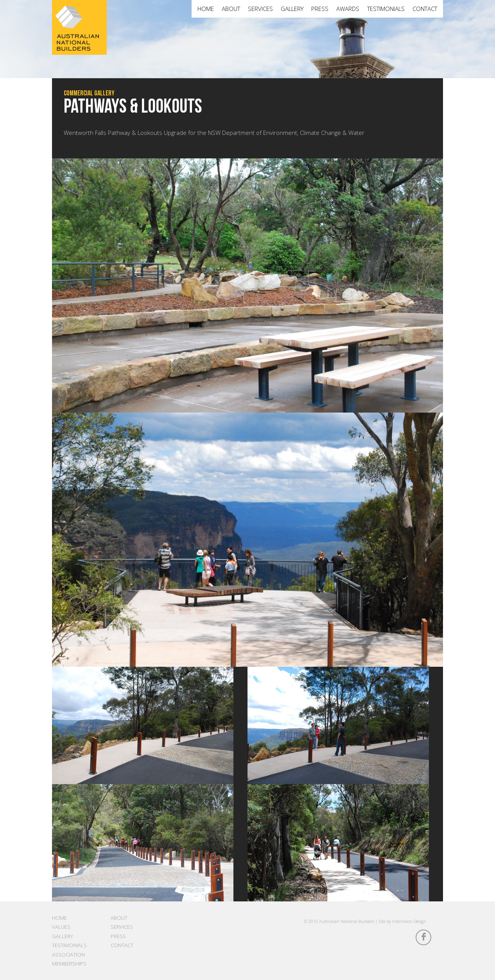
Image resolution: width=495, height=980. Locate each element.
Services (260, 9)
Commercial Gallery (89, 93)
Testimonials (386, 9)
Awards (348, 9)
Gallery (292, 9)
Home (206, 9)
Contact (425, 9)
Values (61, 927)
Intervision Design (409, 921)
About (231, 9)
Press (320, 9)
